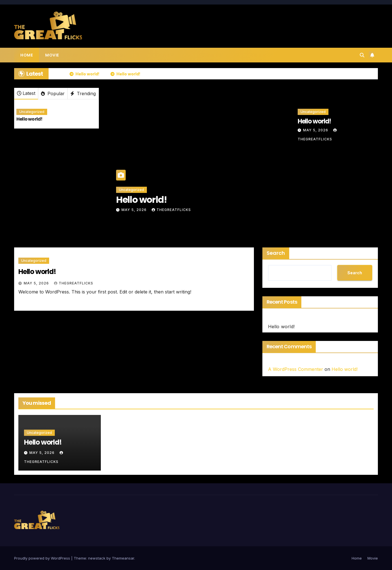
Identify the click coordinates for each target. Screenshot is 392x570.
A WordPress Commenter (296, 369)
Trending (83, 93)
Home (27, 55)
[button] (362, 55)
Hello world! (29, 119)
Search (276, 253)
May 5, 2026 (135, 210)
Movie (52, 55)
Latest (26, 93)
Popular (53, 93)
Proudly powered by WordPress (43, 558)
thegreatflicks (171, 210)
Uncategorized (32, 112)
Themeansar (123, 558)
